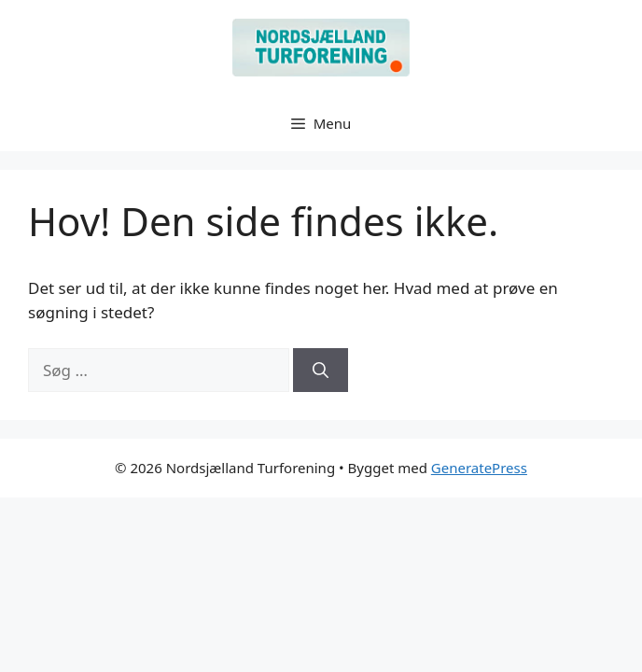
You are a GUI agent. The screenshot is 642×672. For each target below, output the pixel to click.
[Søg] (321, 371)
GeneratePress (479, 468)
